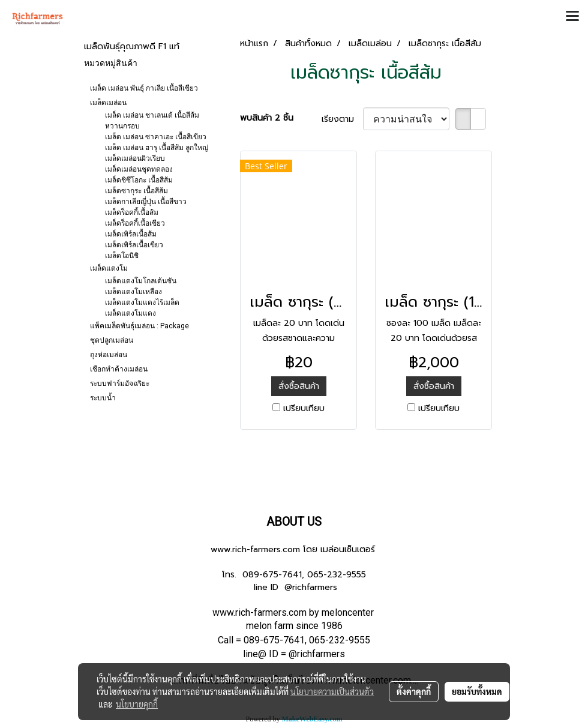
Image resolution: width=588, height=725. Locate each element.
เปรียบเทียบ (304, 408)
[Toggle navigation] (572, 17)
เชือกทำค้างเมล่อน (119, 369)
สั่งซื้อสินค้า (299, 386)
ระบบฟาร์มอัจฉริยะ (120, 384)
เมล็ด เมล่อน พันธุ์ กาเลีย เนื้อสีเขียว (144, 88)
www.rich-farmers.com (255, 549)
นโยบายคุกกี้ (137, 704)
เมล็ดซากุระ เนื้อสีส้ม (136, 191)
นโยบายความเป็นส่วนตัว (332, 691)
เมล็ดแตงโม (109, 268)
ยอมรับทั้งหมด (477, 691)
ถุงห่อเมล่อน (109, 355)
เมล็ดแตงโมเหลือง (133, 292)
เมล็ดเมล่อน (108, 103)
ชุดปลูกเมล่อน (112, 340)
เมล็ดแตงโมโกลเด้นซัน (141, 281)
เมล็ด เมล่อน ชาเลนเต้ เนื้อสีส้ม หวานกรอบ (152, 121)
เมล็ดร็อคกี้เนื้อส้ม (132, 212)
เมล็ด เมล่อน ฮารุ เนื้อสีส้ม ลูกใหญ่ (157, 148)
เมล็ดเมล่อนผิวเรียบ (135, 158)
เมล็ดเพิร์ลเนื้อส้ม (131, 234)
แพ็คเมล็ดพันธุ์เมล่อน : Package (139, 326)
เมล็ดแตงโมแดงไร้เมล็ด (142, 302)
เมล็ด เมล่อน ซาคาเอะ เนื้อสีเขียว (156, 137)
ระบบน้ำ (103, 398)
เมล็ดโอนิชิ (122, 256)
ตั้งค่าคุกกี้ (414, 691)
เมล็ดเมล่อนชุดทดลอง (139, 169)
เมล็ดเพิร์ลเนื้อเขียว (134, 245)
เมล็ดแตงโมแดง (130, 313)
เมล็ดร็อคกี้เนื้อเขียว (135, 223)
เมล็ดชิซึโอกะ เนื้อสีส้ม (139, 180)
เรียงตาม (342, 119)
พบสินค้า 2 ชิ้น (267, 118)
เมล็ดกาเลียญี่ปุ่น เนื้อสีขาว (146, 202)
